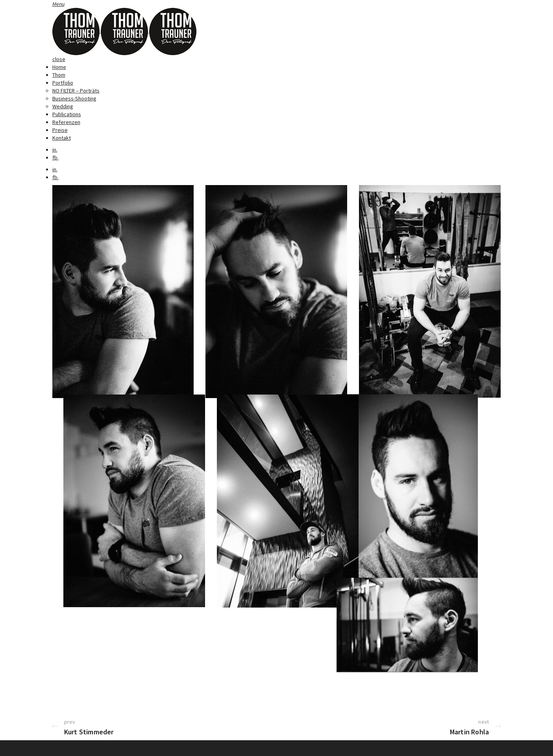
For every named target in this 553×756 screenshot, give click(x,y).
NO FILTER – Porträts (76, 91)
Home (59, 67)
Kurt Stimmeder (89, 732)
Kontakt (62, 138)
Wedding (63, 106)
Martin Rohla (469, 732)
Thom (59, 75)
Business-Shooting (74, 98)
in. (55, 150)
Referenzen (66, 122)
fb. (55, 157)
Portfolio (63, 83)
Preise (60, 130)
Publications (67, 114)
